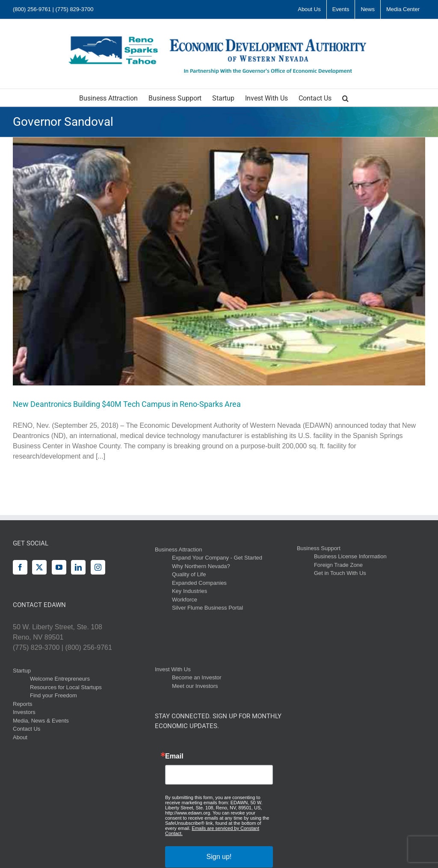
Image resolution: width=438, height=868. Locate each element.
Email (174, 756)
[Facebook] (20, 567)
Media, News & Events (41, 721)
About (20, 737)
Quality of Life (189, 574)
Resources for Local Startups (66, 687)
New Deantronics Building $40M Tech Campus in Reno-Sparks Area (127, 404)
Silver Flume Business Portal (207, 608)
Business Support (319, 548)
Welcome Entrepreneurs (60, 679)
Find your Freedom (53, 695)
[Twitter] (39, 567)
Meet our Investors (195, 686)
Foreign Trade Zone (338, 565)
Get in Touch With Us (340, 573)
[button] (345, 98)
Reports (23, 704)
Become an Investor (197, 677)
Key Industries (189, 591)
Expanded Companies (199, 583)
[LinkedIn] (78, 567)
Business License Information (350, 556)
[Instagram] (98, 567)
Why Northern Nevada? (201, 566)
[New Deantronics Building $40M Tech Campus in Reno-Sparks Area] (219, 261)
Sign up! (219, 857)
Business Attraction (179, 550)
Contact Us (27, 729)
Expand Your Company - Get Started (217, 558)
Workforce (185, 600)
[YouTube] (59, 567)
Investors (24, 712)
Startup (22, 671)
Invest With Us (173, 669)
